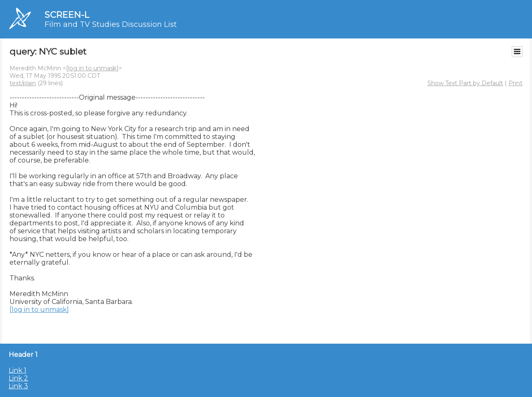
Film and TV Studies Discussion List (111, 24)
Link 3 (18, 386)
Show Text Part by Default (465, 83)
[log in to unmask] (92, 68)
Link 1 (18, 370)
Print (515, 83)
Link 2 (18, 378)
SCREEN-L (67, 15)
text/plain (23, 83)
